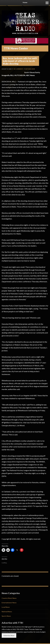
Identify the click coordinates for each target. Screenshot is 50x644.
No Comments (18, 69)
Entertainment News (9, 603)
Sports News (6, 616)
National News (30, 69)
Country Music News (9, 598)
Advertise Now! (9, 635)
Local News (6, 607)
